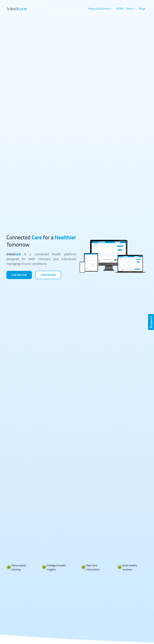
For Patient (48, 275)
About (131, 9)
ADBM (120, 9)
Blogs (142, 9)
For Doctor (19, 275)
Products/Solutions (100, 9)
